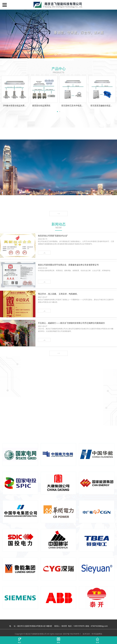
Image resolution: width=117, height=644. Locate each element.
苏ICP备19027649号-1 (72, 634)
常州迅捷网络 (97, 634)
